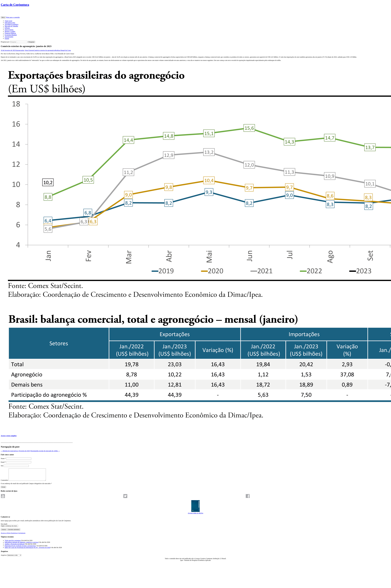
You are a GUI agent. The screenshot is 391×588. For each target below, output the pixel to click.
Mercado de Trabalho (11, 26)
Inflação (7, 28)
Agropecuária (9, 37)
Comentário (4, 483)
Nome (3, 458)
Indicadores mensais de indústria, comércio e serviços (22, 545)
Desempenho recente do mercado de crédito (45, 451)
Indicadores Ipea (10, 23)
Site (2, 466)
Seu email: (4, 526)
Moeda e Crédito (10, 31)
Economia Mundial (11, 35)
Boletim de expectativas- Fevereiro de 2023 (15, 451)
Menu (3, 17)
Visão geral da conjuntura (13, 543)
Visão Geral (8, 21)
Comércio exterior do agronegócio (44, 50)
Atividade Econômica (11, 24)
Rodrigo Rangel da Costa (63, 50)
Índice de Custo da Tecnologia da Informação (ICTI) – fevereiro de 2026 (27, 550)
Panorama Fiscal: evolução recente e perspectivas (20, 548)
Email (3, 462)
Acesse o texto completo (9, 436)
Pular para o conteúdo (13, 17)
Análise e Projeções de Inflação (15, 546)
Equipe (7, 38)
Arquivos (4, 557)
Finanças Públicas (10, 33)
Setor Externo (9, 30)
